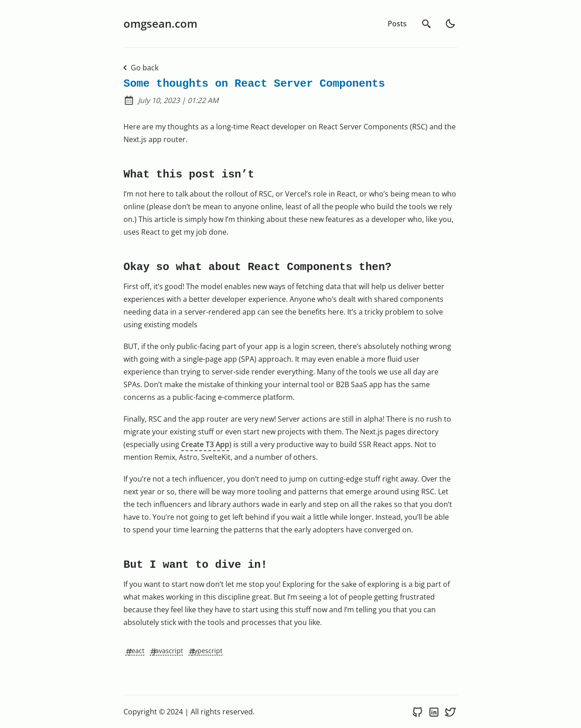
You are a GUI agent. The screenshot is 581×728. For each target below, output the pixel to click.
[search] (427, 24)
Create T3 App (205, 444)
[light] (450, 24)
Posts (397, 24)
